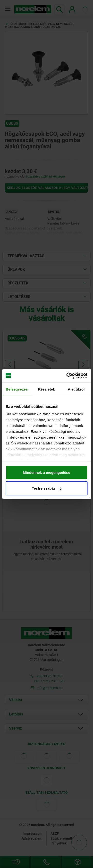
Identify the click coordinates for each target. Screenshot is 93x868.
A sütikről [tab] (76, 389)
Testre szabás (47, 488)
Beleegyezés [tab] (17, 389)
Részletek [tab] (46, 389)
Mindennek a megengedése (46, 472)
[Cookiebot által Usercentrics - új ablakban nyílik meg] (67, 376)
